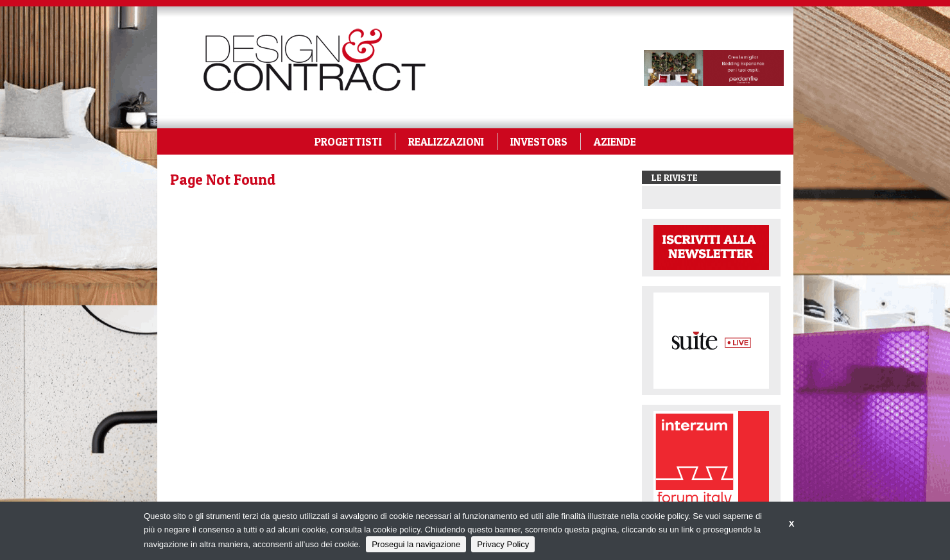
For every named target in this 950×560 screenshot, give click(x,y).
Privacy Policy (503, 544)
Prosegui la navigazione (416, 544)
